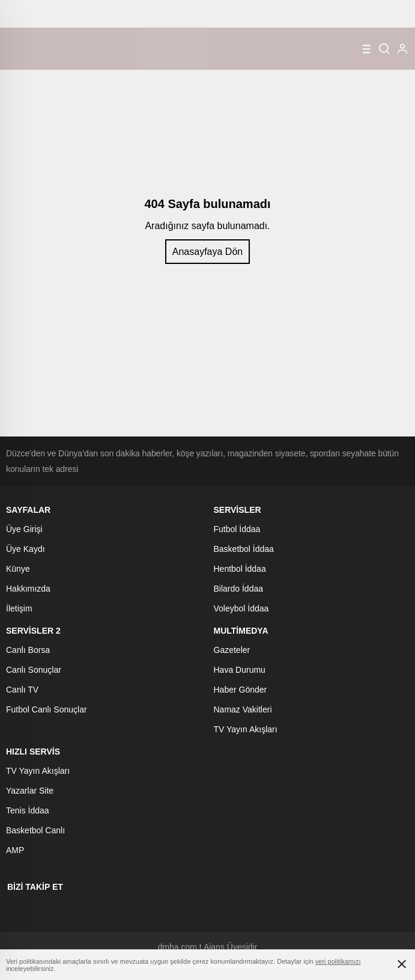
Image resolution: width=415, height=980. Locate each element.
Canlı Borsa (28, 650)
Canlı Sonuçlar (34, 670)
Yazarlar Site (30, 791)
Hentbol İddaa (240, 569)
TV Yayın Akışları (246, 729)
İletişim (19, 608)
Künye (18, 569)
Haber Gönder (241, 690)
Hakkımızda (28, 589)
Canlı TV (22, 690)
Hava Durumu (240, 670)
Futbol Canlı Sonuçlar (47, 709)
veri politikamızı (338, 961)
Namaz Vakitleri (243, 709)
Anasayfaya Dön (207, 252)
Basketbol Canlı (35, 830)
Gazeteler (232, 650)
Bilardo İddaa (239, 589)
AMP (15, 850)
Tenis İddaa (28, 810)
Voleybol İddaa (241, 608)
